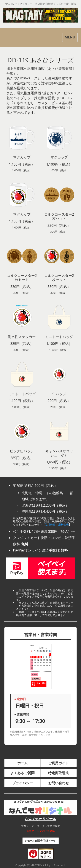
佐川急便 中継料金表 (57, 525)
